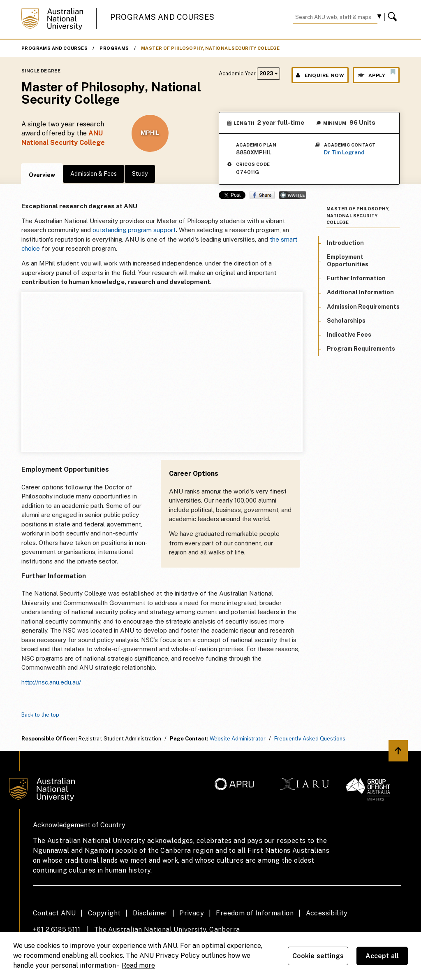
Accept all (382, 956)
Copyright (104, 913)
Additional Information (360, 292)
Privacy (192, 913)
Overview (42, 175)
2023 (268, 73)
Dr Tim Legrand (344, 152)
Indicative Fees (349, 335)
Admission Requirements (363, 307)
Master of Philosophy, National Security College (210, 48)
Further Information (356, 278)
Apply (376, 73)
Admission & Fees (94, 174)
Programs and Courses (162, 17)
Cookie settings (318, 956)
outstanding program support (134, 230)
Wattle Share (293, 195)
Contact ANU (54, 913)
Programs (114, 48)
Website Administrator (238, 739)
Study (140, 174)
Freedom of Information (255, 913)
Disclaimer (150, 913)
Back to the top (40, 715)
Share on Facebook (262, 195)
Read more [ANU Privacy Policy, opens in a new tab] (138, 965)
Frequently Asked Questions (310, 739)
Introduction (345, 243)
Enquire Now (320, 75)
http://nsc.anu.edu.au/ (51, 682)
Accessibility (327, 913)
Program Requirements (361, 349)
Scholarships (346, 321)
